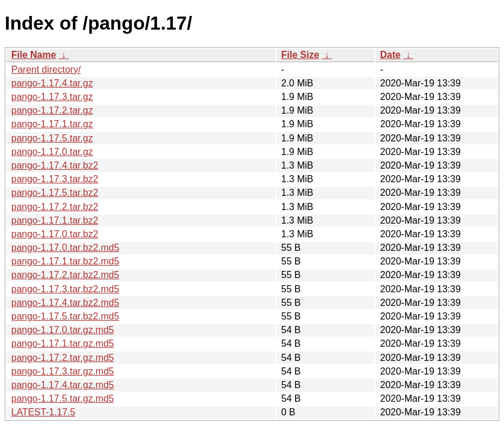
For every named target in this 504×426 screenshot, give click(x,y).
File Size (300, 55)
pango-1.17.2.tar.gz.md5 (62, 358)
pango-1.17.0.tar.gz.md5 (62, 330)
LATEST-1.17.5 (43, 412)
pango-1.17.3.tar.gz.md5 (62, 371)
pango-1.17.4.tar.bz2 (55, 165)
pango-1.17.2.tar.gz (52, 110)
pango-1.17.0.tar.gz (52, 152)
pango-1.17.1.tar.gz (52, 124)
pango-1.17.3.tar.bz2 (55, 179)
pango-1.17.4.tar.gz (52, 83)
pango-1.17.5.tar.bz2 (55, 193)
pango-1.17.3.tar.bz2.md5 (65, 289)
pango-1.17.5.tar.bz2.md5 (65, 316)
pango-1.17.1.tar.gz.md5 (62, 343)
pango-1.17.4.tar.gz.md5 (62, 385)
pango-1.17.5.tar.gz (52, 138)
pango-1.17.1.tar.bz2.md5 (65, 261)
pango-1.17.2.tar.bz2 (55, 207)
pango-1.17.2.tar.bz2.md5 (65, 275)
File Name (34, 55)
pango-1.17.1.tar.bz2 (55, 220)
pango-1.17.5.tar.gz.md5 (62, 398)
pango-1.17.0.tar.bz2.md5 (65, 248)
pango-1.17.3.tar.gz (52, 97)
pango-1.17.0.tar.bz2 (55, 234)
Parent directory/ (46, 70)
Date (391, 55)
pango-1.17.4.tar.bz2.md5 (65, 303)
